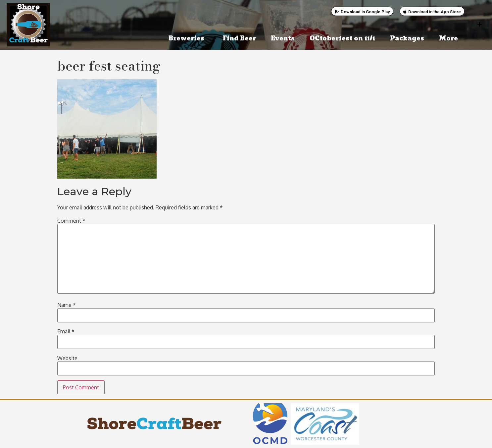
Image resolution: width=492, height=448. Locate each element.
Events (283, 39)
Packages (407, 39)
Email (66, 331)
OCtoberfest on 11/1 (342, 39)
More (450, 39)
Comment (71, 221)
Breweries (188, 39)
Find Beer (239, 39)
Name (67, 305)
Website (67, 358)
